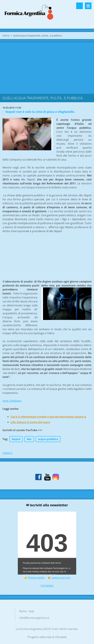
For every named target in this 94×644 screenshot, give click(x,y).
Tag (5, 439)
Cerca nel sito (80, 6)
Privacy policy (36, 578)
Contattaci (47, 586)
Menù (88, 6)
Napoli (16, 439)
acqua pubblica (48, 439)
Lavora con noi (61, 578)
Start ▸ (6, 36)
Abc (29, 439)
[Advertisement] (47, 67)
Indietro (7, 453)
